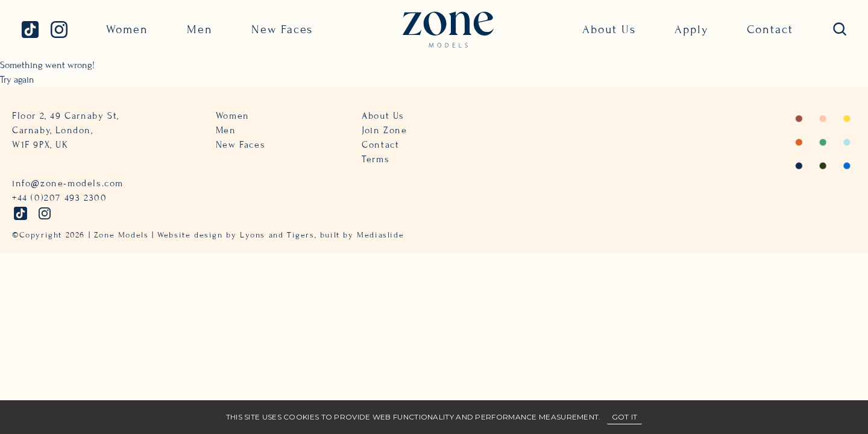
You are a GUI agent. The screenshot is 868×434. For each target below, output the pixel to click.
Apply (691, 29)
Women (127, 29)
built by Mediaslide (362, 235)
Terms (376, 159)
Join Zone (384, 130)
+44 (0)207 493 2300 (59, 198)
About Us (609, 29)
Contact (770, 29)
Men (200, 29)
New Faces (282, 29)
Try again (17, 80)
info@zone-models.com (68, 183)
